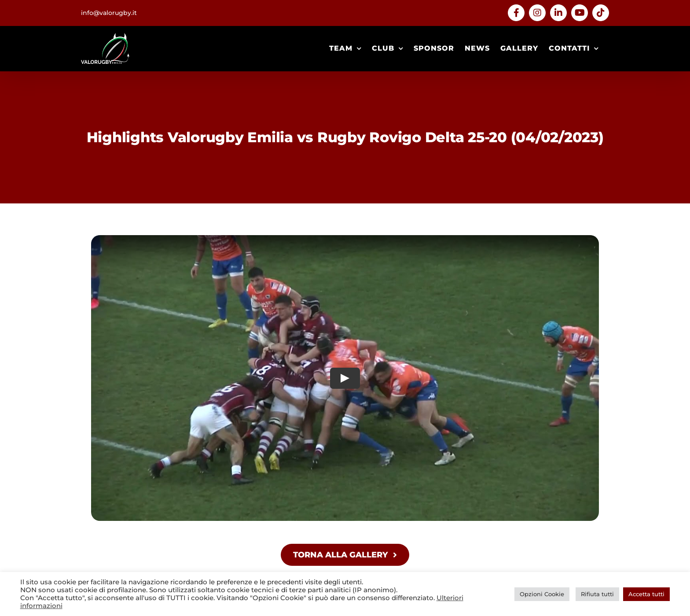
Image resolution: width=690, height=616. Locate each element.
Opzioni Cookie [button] (542, 594)
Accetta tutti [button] (646, 594)
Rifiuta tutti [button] (597, 594)
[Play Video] (345, 378)
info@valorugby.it (109, 13)
